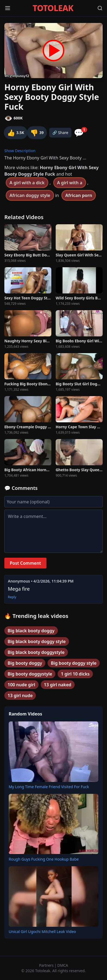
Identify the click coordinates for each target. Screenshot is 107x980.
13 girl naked (58, 685)
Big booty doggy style (74, 663)
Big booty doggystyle (30, 674)
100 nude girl (21, 685)
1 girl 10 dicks (75, 674)
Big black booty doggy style (37, 641)
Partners (47, 965)
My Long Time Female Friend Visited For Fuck (49, 787)
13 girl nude (20, 695)
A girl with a (70, 183)
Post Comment (25, 563)
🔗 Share (60, 133)
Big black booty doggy (31, 631)
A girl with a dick (27, 183)
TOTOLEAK (53, 8)
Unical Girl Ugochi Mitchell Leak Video (42, 931)
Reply (12, 597)
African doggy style (30, 195)
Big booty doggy (25, 663)
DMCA (63, 965)
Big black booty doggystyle (36, 652)
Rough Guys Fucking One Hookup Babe (44, 859)
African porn (79, 195)
